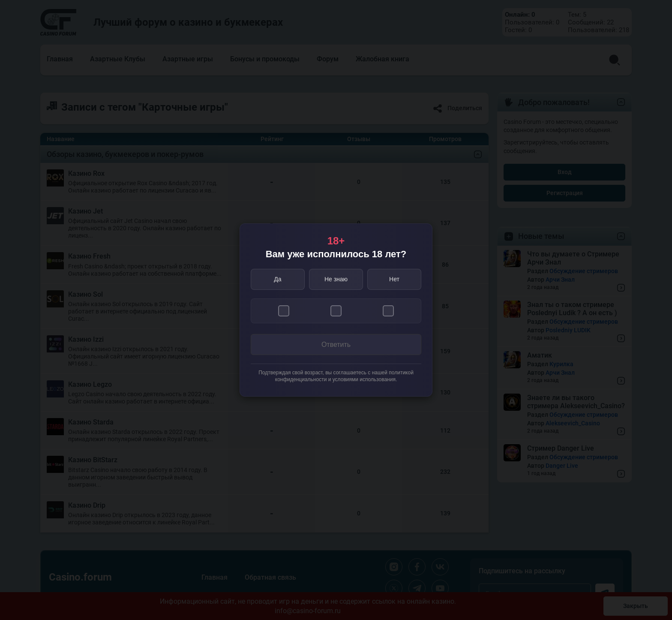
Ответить (336, 345)
